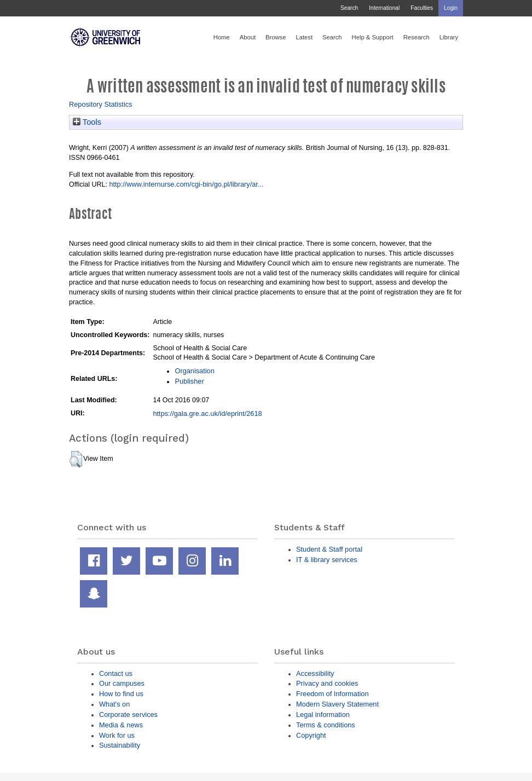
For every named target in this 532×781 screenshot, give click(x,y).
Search (349, 8)
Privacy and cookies (327, 683)
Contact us (116, 673)
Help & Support (373, 37)
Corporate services (128, 715)
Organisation (194, 371)
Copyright (311, 735)
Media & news (121, 725)
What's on (114, 704)
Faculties (422, 8)
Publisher (189, 381)
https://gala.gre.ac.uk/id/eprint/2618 (207, 413)
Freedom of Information (332, 694)
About (248, 37)
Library (449, 37)
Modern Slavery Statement (337, 704)
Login (451, 8)
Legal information (323, 715)
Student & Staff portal (329, 549)
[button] (76, 459)
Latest (304, 37)
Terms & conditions (326, 725)
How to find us (121, 694)
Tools (87, 122)
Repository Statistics (101, 104)
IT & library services (327, 560)
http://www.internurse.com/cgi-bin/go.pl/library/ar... (186, 184)
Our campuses (122, 683)
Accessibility (315, 673)
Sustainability (120, 745)
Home (222, 37)
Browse (276, 37)
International (384, 8)
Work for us (117, 735)
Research (417, 37)
